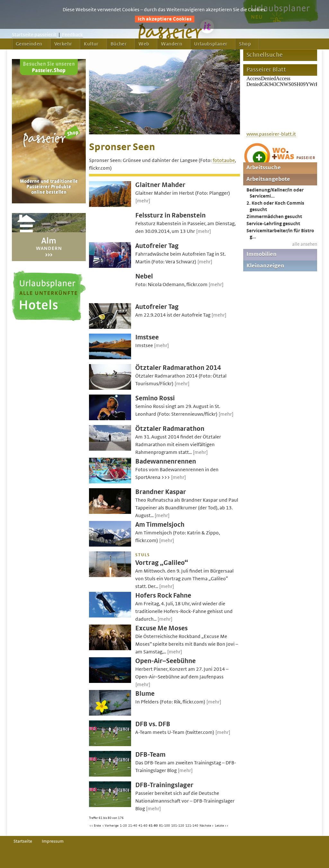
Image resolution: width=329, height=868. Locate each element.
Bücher (119, 44)
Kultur (91, 44)
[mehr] (143, 201)
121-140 (192, 826)
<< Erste (95, 826)
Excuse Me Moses (161, 628)
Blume (145, 694)
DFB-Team (150, 755)
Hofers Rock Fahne (163, 596)
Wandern (172, 44)
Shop (245, 44)
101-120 (178, 826)
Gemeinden (29, 44)
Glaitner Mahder (160, 185)
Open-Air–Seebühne (165, 661)
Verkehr (63, 44)
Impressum (53, 841)
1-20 (123, 826)
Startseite (23, 841)
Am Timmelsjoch (160, 525)
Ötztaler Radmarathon (170, 429)
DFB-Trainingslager (164, 785)
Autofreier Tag (157, 246)
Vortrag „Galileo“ (162, 563)
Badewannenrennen (166, 461)
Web (144, 44)
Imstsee (147, 337)
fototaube (224, 160)
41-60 (143, 826)
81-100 (164, 826)
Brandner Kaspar (161, 492)
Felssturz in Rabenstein (170, 215)
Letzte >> (222, 826)
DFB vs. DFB (153, 724)
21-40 (133, 826)
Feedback (72, 35)
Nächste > (207, 826)
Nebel (144, 276)
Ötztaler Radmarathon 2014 (178, 368)
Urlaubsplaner (211, 44)
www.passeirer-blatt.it (271, 134)
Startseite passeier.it (34, 35)
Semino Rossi (155, 398)
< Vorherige (110, 826)
